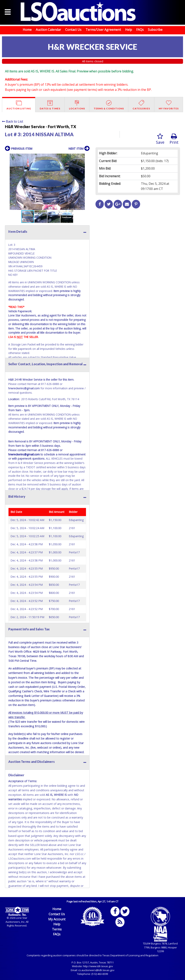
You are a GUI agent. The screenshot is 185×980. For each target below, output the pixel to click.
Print (174, 139)
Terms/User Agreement (103, 30)
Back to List (13, 121)
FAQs (140, 30)
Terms (57, 929)
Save (160, 139)
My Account (57, 919)
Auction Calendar (48, 30)
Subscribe (155, 30)
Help (129, 30)
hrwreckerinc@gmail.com (24, 388)
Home (27, 30)
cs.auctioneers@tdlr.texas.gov (96, 970)
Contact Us (73, 30)
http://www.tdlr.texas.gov (98, 966)
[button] (86, 157)
